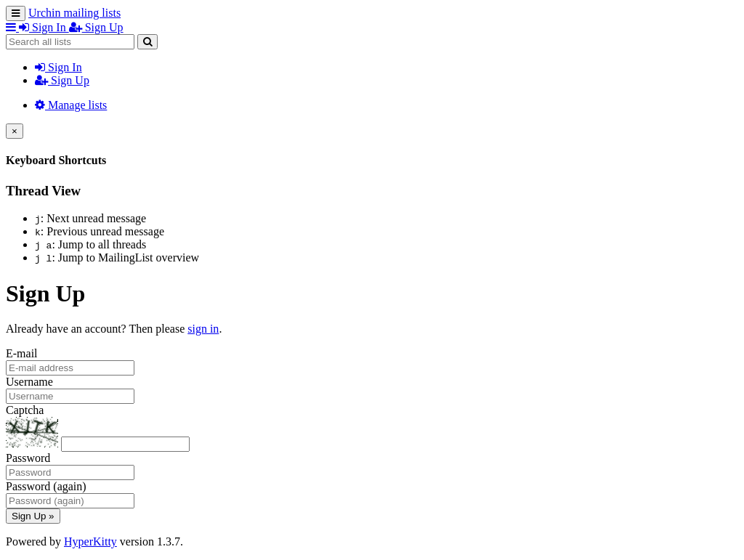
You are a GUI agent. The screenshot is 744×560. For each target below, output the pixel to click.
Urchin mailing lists (74, 13)
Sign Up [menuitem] (96, 27)
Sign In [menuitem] (44, 27)
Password (28, 458)
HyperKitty (90, 541)
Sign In (58, 67)
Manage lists (71, 105)
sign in (203, 329)
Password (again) (46, 486)
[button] (12, 27)
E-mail (22, 353)
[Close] (15, 131)
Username (29, 382)
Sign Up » (33, 516)
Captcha (25, 410)
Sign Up (62, 80)
